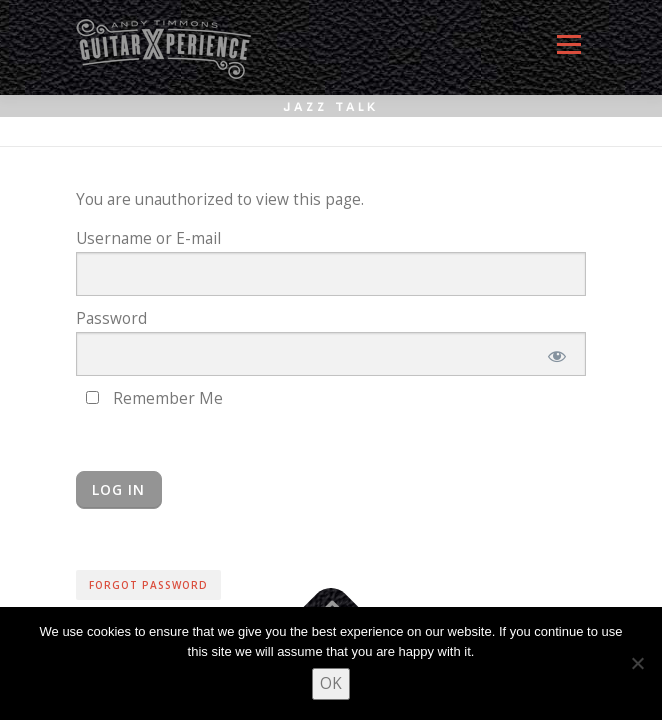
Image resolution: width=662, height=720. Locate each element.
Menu (568, 52)
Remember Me (154, 398)
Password (111, 318)
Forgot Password (148, 585)
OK (331, 683)
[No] (637, 663)
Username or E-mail (148, 238)
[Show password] (555, 354)
